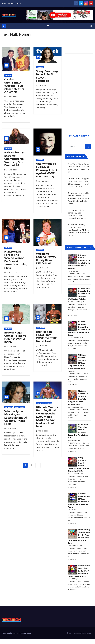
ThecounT (8, 75)
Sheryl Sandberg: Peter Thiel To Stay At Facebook (47, 76)
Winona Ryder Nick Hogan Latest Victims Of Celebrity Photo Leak (16, 418)
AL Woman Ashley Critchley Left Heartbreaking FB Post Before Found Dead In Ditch (79, 230)
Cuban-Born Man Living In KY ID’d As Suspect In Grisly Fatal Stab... (79, 571)
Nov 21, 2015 (43, 181)
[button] (91, 26)
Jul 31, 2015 (43, 268)
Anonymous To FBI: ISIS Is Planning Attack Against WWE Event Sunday (47, 170)
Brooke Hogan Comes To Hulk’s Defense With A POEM (15, 337)
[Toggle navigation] (48, 26)
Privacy (68, 633)
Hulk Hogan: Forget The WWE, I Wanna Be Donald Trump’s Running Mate (16, 260)
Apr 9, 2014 (43, 431)
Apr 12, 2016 (12, 170)
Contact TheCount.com (82, 633)
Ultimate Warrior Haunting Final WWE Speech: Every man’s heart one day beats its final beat (47, 417)
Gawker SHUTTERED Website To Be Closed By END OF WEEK (14, 86)
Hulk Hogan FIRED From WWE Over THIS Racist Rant (47, 337)
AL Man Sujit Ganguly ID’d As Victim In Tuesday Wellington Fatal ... (79, 294)
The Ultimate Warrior (44, 403)
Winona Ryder (19, 407)
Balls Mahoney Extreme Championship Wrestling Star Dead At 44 (14, 159)
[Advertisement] (79, 91)
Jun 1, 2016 (43, 85)
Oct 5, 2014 (11, 429)
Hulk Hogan (41, 328)
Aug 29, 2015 (12, 272)
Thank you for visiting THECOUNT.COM (17, 633)
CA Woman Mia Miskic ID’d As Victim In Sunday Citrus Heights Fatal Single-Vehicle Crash (78, 198)
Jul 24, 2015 (12, 347)
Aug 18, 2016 (12, 97)
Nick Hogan (9, 407)
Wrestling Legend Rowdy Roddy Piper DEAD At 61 (46, 259)
